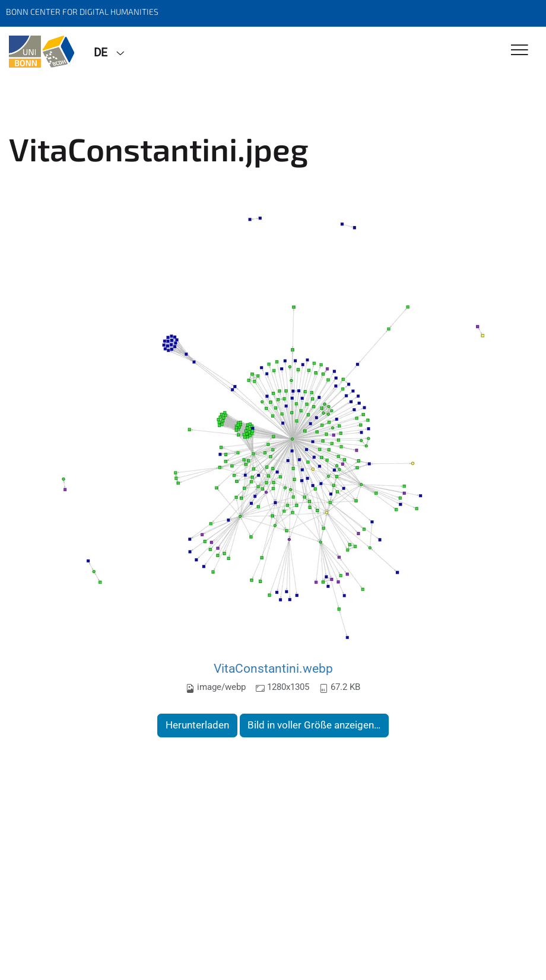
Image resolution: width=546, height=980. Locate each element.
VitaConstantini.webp (273, 668)
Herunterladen (197, 725)
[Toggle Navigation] (520, 51)
